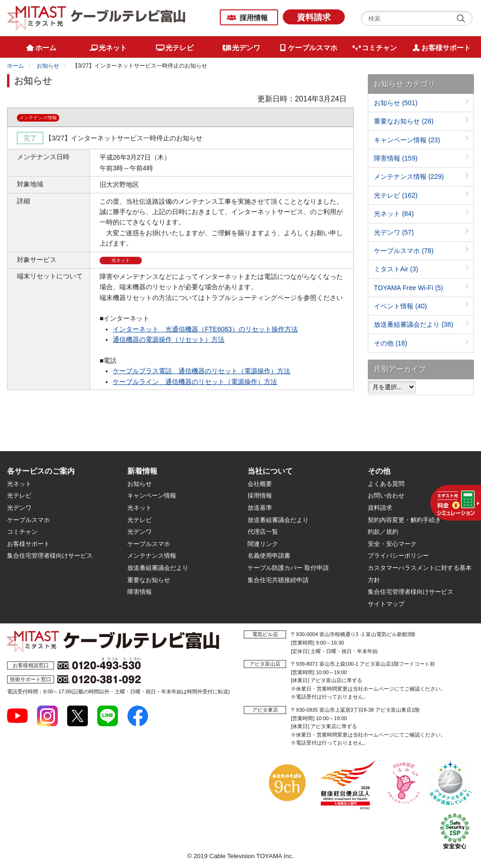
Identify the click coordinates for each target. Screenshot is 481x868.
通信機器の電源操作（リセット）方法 (169, 339)
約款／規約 (383, 532)
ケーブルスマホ (404, 251)
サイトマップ (386, 604)
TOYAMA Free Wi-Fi (408, 288)
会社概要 (260, 484)
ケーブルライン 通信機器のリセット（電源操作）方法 (195, 382)
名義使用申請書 (269, 556)
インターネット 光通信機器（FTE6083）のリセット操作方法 (205, 329)
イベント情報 (400, 306)
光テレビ (396, 195)
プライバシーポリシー (398, 556)
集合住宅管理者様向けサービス (50, 556)
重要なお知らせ (404, 121)
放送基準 (260, 508)
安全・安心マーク (392, 544)
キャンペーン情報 (407, 140)
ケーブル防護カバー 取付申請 (288, 568)
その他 (391, 343)
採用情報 (254, 18)
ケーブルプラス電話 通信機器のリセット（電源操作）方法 (202, 371)
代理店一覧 (263, 532)
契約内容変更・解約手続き (404, 520)
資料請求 (314, 17)
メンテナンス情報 (409, 177)
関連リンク (263, 544)
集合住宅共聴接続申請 (278, 580)
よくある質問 (386, 484)
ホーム (16, 66)
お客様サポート (28, 544)
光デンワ (394, 232)
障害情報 (396, 158)
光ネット (394, 214)
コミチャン (22, 532)
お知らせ (48, 66)
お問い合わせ (386, 495)
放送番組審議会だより (414, 324)
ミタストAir (396, 269)
